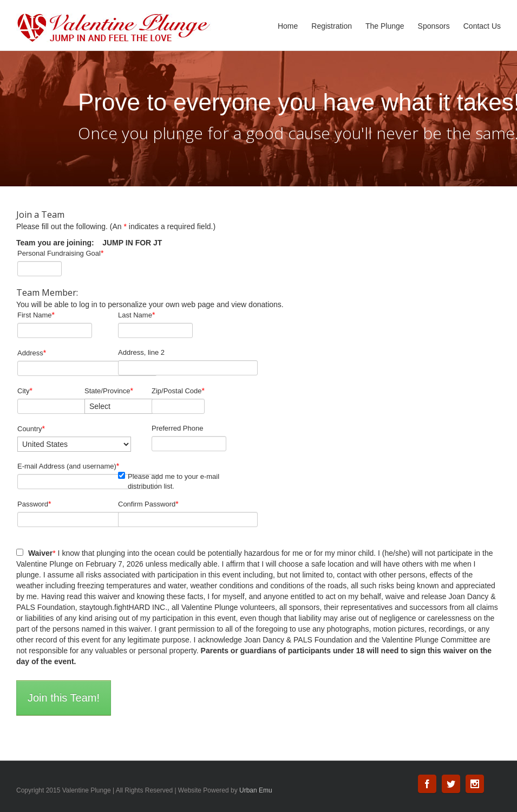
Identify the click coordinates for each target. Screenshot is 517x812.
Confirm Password (148, 504)
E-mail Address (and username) (68, 466)
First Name (36, 315)
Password (34, 504)
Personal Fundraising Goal (60, 253)
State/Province (109, 391)
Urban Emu (256, 790)
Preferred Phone (177, 428)
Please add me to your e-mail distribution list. (169, 481)
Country (31, 428)
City (25, 391)
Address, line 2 (141, 352)
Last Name (136, 315)
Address (32, 353)
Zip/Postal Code (178, 391)
